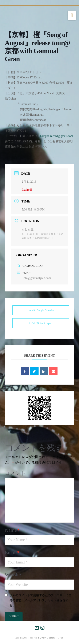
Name (12, 530)
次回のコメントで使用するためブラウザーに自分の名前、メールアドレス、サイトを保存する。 (40, 600)
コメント (15, 473)
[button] (72, 15)
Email (12, 552)
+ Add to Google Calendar (41, 310)
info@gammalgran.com (37, 278)
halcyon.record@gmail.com (57, 136)
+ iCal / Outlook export (40, 323)
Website (13, 575)
